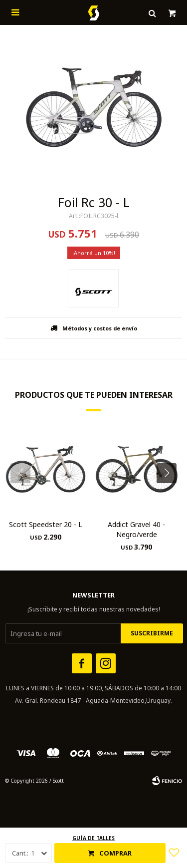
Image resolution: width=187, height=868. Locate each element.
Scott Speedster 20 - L (46, 524)
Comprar (115, 853)
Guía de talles (93, 838)
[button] (170, 493)
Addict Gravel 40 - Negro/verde (136, 529)
